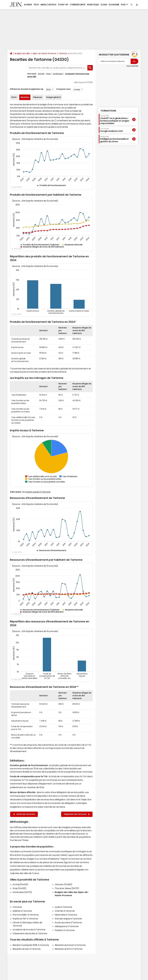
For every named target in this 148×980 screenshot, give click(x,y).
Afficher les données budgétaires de (27, 89)
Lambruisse (58, 74)
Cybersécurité (78, 5)
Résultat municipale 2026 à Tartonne (31, 945)
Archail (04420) (20, 884)
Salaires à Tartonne (22, 911)
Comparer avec (63, 89)
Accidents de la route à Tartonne (29, 930)
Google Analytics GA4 (111, 130)
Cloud (104, 5)
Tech (36, 5)
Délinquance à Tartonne (67, 926)
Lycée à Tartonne (63, 907)
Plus (124, 4)
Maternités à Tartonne (66, 915)
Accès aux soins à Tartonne (68, 922)
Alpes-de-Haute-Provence (44, 53)
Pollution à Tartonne (65, 930)
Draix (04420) (20, 888)
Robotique (93, 5)
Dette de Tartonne (24, 814)
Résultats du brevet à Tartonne (70, 945)
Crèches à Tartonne (65, 911)
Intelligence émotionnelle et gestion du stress (114, 139)
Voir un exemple (132, 66)
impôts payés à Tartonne (38, 492)
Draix (48, 74)
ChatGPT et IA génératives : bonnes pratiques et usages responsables (115, 120)
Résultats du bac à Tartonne (27, 949)
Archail (41, 74)
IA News (28, 5)
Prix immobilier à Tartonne (26, 915)
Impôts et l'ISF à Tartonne (25, 919)
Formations (108, 111)
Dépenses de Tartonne (77, 814)
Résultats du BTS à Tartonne (69, 949)
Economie (114, 5)
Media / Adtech (48, 5)
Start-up (63, 5)
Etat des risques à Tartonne (68, 919)
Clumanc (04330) (64, 884)
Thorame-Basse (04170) (67, 888)
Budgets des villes (22, 53)
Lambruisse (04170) (22, 892)
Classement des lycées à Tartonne (30, 933)
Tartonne (63, 53)
